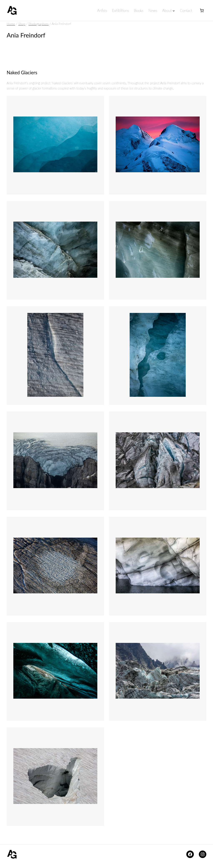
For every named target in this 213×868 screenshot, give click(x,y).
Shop (22, 24)
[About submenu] (174, 11)
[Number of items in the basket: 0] (202, 10)
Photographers (39, 24)
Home (11, 24)
